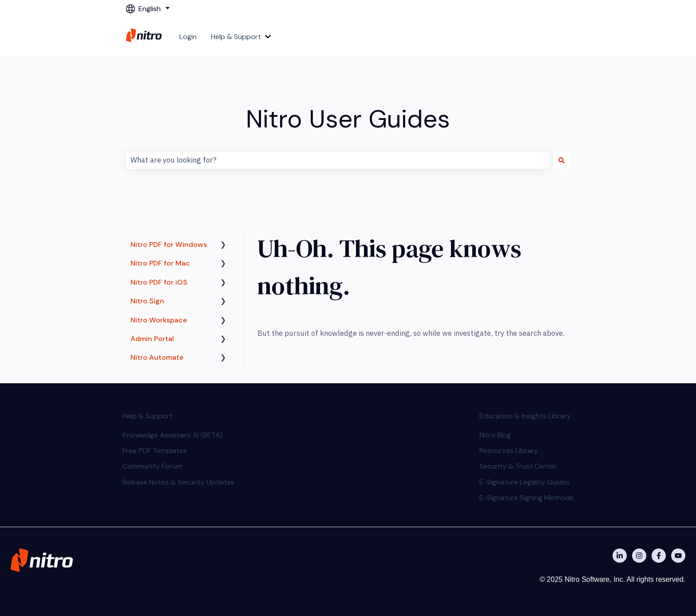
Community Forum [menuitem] (152, 466)
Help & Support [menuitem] (148, 416)
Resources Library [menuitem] (509, 451)
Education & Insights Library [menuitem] (525, 416)
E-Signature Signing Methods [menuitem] (526, 498)
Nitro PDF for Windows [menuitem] (169, 244)
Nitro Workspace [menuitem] (159, 320)
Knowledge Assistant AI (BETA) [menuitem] (172, 435)
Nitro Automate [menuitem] (157, 357)
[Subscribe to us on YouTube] (678, 556)
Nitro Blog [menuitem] (495, 435)
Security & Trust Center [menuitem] (518, 466)
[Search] (562, 160)
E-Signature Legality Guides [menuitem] (524, 482)
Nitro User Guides (348, 119)
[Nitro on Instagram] (639, 556)
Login (188, 37)
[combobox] (338, 160)
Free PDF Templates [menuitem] (155, 451)
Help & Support (236, 37)
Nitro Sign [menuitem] (147, 301)
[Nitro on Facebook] (659, 556)
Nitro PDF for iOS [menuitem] (159, 282)
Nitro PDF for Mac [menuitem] (160, 263)
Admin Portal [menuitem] (152, 339)
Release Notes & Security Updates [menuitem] (178, 482)
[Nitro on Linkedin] (620, 556)
